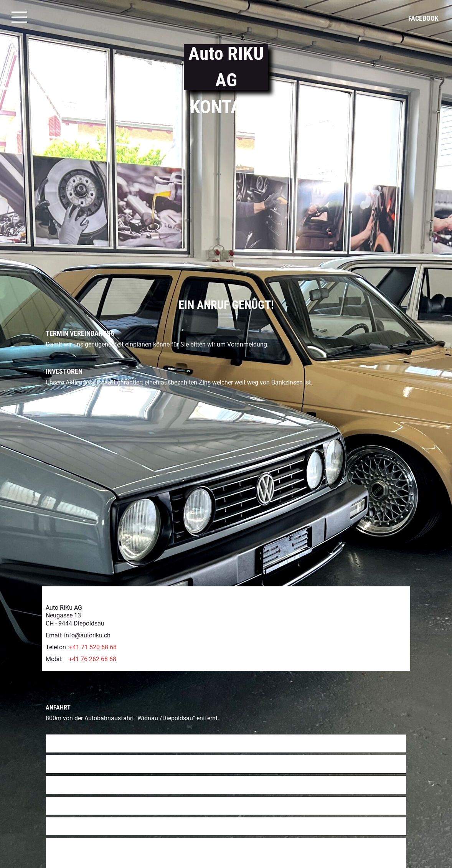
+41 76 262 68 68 (92, 629)
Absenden (65, 856)
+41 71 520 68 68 (93, 617)
